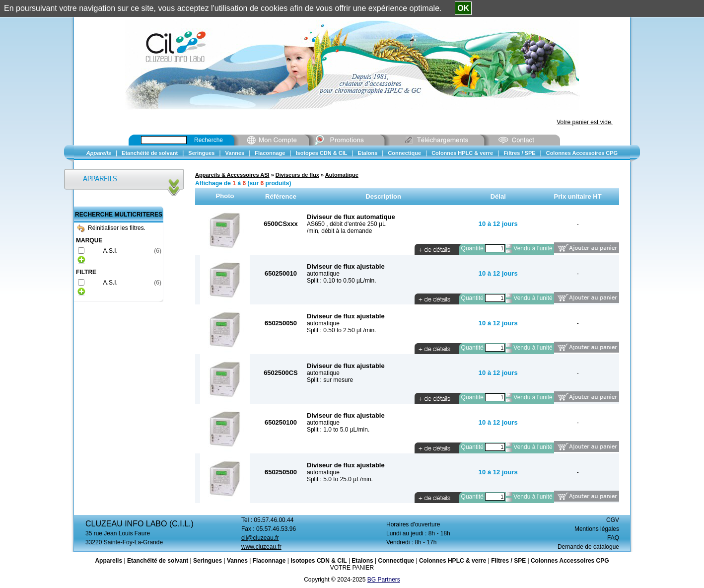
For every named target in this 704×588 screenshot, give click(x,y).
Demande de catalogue (588, 547)
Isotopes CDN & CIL (318, 561)
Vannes (237, 561)
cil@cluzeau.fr (260, 538)
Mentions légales (597, 529)
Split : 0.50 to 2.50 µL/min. (342, 330)
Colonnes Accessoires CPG (570, 561)
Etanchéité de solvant (158, 561)
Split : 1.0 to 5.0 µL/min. (338, 430)
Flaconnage (269, 561)
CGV (613, 520)
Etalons (362, 561)
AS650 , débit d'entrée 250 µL (346, 224)
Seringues (208, 561)
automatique (323, 274)
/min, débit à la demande (339, 231)
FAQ (613, 538)
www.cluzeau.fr (261, 547)
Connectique (396, 561)
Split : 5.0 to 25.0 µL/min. (340, 479)
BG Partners (384, 580)
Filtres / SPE (508, 561)
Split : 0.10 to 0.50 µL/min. (342, 281)
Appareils (108, 561)
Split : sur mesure (330, 380)
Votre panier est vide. (585, 122)
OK (463, 8)
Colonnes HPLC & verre (453, 561)
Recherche (209, 140)
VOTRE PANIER (352, 568)
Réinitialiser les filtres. (111, 228)
